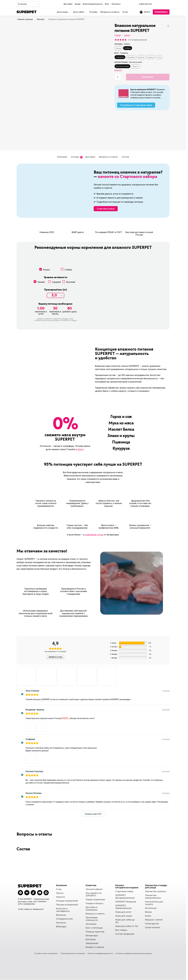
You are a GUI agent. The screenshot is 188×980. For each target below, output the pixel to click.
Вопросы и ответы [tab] (108, 157)
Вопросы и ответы (95, 914)
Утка (159, 57)
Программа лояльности (92, 919)
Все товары (121, 930)
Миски (148, 912)
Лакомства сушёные (156, 891)
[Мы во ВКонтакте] (162, 4)
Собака (128, 48)
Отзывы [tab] (77, 157)
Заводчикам (92, 943)
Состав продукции (125, 934)
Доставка (68, 4)
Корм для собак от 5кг (127, 926)
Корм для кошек (124, 916)
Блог (107, 4)
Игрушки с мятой (154, 920)
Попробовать (161, 12)
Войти (147, 12)
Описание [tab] (62, 157)
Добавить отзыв (55, 657)
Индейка (131, 57)
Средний (54, 282)
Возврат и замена (95, 947)
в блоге (80, 449)
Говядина (120, 57)
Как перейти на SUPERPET (94, 894)
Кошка (119, 48)
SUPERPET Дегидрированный (125, 897)
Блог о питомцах (94, 928)
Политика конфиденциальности (100, 953)
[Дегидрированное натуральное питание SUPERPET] (168, 26)
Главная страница (25, 19)
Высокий (69, 282)
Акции (78, 4)
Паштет (136, 66)
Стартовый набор (124, 891)
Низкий (39, 282)
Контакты (116, 4)
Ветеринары (92, 935)
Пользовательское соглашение (73, 953)
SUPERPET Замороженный (123, 907)
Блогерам (91, 939)
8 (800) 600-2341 (146, 4)
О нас (59, 889)
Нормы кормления (95, 899)
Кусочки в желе (122, 66)
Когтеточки (151, 908)
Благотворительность (93, 4)
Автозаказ (91, 924)
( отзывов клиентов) (137, 40)
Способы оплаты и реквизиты (46, 953)
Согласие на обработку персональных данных (134, 953)
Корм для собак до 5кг (125, 921)
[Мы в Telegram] (156, 4)
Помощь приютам (95, 932)
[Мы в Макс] (167, 4)
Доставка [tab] (90, 157)
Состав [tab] (125, 157)
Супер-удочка (152, 924)
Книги (148, 916)
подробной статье (94, 535)
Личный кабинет (94, 889)
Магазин (41, 19)
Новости (60, 897)
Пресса (60, 893)
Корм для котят (123, 912)
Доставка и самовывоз (92, 908)
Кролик (141, 57)
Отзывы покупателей (67, 901)
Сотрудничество (64, 919)
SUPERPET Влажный (126, 902)
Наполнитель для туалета (154, 903)
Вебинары (61, 926)
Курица (151, 57)
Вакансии (61, 915)
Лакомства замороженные (153, 897)
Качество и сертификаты (63, 910)
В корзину (148, 77)
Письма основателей (67, 905)
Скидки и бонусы (95, 903)
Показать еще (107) (93, 814)
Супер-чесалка (152, 927)
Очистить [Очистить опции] (118, 70)
